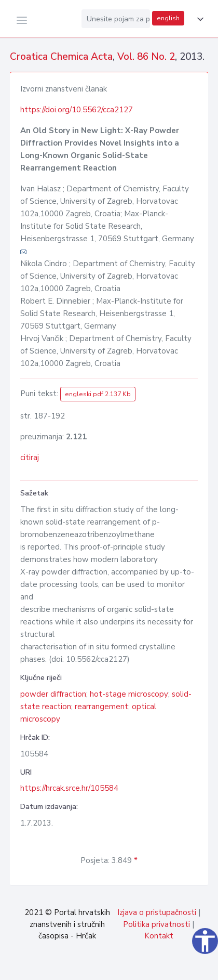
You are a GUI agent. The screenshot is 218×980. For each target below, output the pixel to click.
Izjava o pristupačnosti (157, 912)
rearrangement (101, 707)
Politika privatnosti (156, 924)
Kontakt (159, 936)
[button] (198, 19)
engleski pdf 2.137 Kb (98, 394)
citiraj (30, 458)
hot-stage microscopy (129, 694)
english (168, 18)
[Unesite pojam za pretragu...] (116, 19)
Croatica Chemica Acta (61, 57)
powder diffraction (53, 694)
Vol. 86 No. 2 (146, 57)
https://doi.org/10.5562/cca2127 (77, 110)
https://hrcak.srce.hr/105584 (69, 788)
